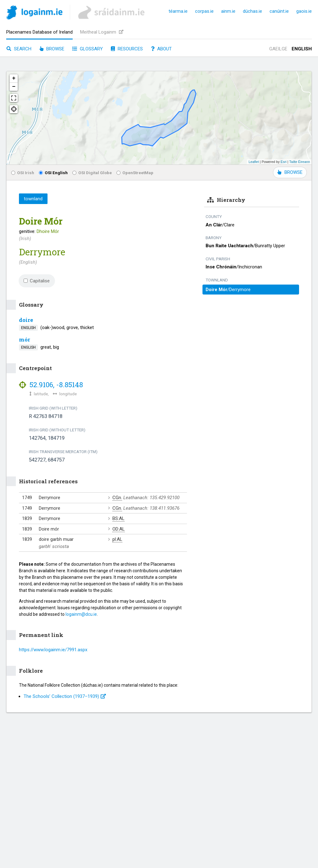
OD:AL (119, 529)
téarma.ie (178, 11)
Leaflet (254, 162)
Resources (127, 49)
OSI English (53, 173)
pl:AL (117, 539)
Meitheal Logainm (102, 32)
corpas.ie (204, 11)
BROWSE (290, 172)
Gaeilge (278, 49)
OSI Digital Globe (92, 173)
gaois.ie (304, 11)
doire (26, 320)
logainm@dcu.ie (81, 614)
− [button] (14, 87)
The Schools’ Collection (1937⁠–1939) (65, 696)
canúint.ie (279, 11)
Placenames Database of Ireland (39, 32)
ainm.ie (228, 11)
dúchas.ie (252, 11)
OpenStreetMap (135, 173)
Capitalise (37, 281)
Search (19, 49)
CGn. (117, 498)
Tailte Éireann (300, 162)
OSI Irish (23, 173)
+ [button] (14, 78)
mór (25, 339)
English (302, 49)
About (161, 49)
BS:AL (118, 518)
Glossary (88, 49)
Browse (52, 49)
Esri (284, 162)
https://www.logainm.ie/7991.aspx (53, 650)
